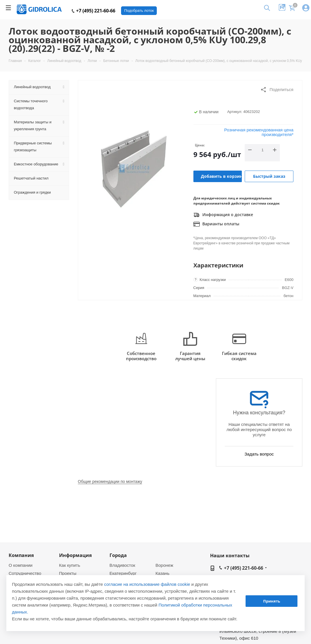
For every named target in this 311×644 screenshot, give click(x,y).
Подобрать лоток (139, 11)
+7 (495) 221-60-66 (94, 11)
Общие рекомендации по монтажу (110, 481)
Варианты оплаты (216, 224)
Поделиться (277, 90)
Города (118, 555)
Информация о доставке (223, 215)
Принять (272, 601)
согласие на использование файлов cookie (147, 584)
